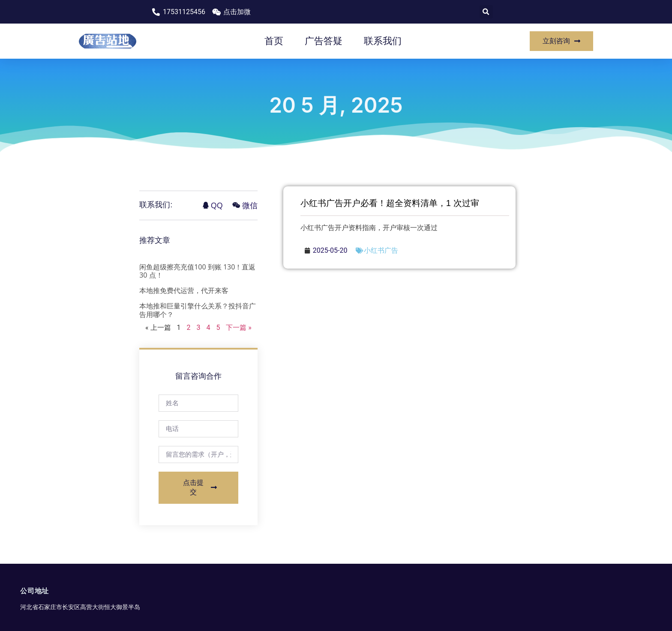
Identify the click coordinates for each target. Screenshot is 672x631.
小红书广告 (381, 250)
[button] (486, 12)
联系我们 (383, 41)
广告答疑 (324, 41)
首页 (274, 41)
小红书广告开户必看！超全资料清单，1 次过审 (390, 203)
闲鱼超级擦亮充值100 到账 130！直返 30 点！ (197, 271)
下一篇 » (238, 327)
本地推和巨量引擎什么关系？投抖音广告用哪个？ (198, 310)
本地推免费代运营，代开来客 (184, 290)
